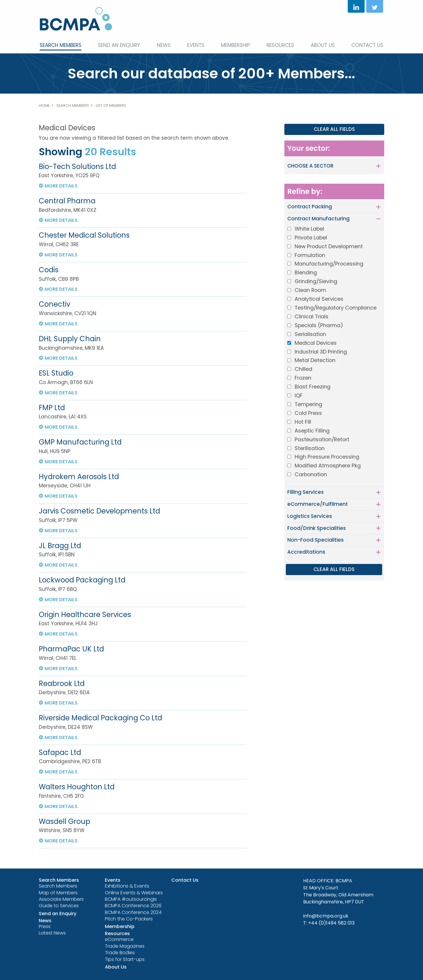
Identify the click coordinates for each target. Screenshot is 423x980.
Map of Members (58, 893)
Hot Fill (303, 422)
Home (44, 105)
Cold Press (308, 413)
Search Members (61, 45)
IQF (299, 396)
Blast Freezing (313, 387)
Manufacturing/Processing (329, 264)
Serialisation (310, 334)
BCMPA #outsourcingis (131, 899)
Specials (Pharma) (319, 325)
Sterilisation (310, 448)
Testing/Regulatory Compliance (336, 308)
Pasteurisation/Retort (322, 440)
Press (45, 926)
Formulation (310, 255)
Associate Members (61, 899)
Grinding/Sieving (316, 281)
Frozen (303, 378)
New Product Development (329, 246)
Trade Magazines (125, 946)
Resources (280, 45)
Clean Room (310, 290)
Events (196, 45)
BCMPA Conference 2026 (133, 906)
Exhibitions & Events (127, 886)
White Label (309, 229)
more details (61, 186)
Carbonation (311, 474)
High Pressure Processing (327, 457)
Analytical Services (319, 299)
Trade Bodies (120, 953)
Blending (306, 273)
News (164, 45)
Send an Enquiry (119, 45)
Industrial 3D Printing (321, 352)
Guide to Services (59, 906)
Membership (235, 45)
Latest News (52, 933)
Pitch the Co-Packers (129, 919)
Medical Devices (316, 343)
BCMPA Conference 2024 (133, 912)
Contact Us (367, 45)
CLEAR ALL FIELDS (334, 129)
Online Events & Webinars (134, 893)
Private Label (311, 238)
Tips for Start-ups (125, 959)
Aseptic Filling (312, 431)
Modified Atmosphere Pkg (328, 466)
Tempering (308, 404)
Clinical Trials (312, 317)
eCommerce (119, 939)
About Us (323, 45)
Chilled (303, 369)
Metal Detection (315, 360)
